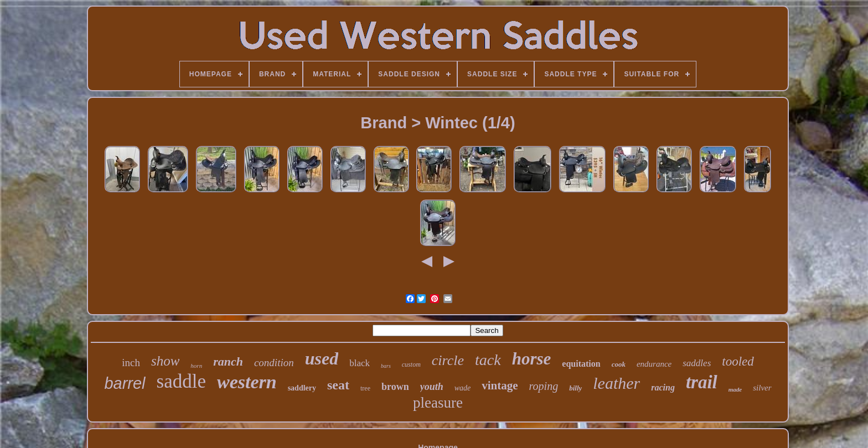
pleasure (438, 403)
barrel (125, 383)
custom (411, 364)
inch (131, 363)
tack (488, 360)
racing (663, 387)
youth (432, 387)
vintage (500, 386)
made (735, 389)
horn (196, 366)
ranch (228, 361)
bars (386, 366)
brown (395, 387)
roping (544, 386)
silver (762, 388)
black (360, 363)
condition (274, 363)
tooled (738, 361)
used (322, 358)
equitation (581, 364)
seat (338, 385)
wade (463, 388)
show (165, 361)
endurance (654, 364)
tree (365, 388)
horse (532, 359)
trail (702, 382)
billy (575, 388)
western (247, 382)
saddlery (302, 388)
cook (619, 364)
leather (616, 383)
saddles (697, 363)
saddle (181, 381)
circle (448, 360)
